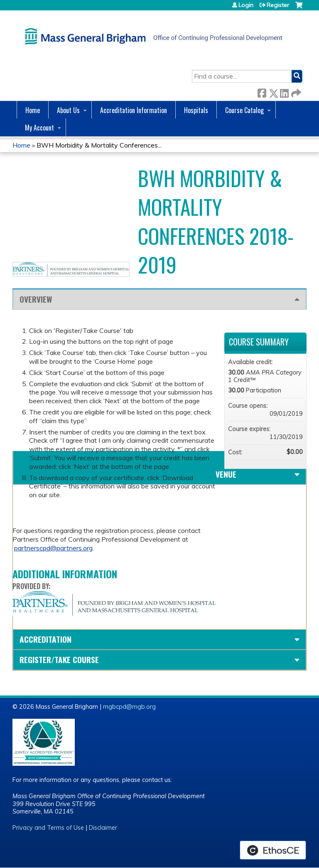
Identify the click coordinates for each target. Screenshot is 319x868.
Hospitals (196, 110)
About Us (68, 110)
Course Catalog (244, 110)
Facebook (262, 92)
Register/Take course (59, 660)
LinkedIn (284, 92)
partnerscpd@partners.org (53, 548)
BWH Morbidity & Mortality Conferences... (99, 145)
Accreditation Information (134, 110)
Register (278, 5)
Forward (295, 92)
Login (246, 5)
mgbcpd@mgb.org (129, 707)
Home (33, 110)
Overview (36, 299)
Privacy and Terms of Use (48, 828)
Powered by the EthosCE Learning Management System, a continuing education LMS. (273, 850)
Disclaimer (103, 828)
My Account (39, 128)
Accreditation (45, 639)
